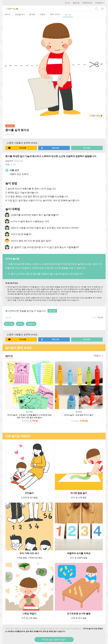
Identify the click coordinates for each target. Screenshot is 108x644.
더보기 (98, 356)
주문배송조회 (87, 3)
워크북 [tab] (32, 14)
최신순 (100, 317)
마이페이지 (99, 3)
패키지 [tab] (8, 14)
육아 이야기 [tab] (55, 14)
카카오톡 (17, 148)
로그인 (67, 3)
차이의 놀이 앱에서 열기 (54, 640)
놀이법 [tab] (68, 14)
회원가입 (76, 3)
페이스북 (50, 148)
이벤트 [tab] (43, 14)
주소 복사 (87, 148)
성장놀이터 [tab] (20, 14)
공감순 (94, 317)
